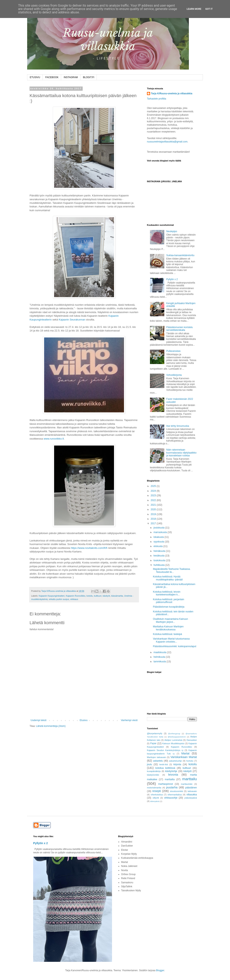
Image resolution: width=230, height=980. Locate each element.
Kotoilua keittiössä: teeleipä (167, 634)
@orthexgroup (174, 734)
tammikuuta (160, 662)
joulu (149, 764)
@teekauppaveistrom (177, 737)
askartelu (158, 761)
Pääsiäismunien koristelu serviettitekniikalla (180, 329)
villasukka (192, 795)
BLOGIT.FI (89, 77)
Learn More (194, 9)
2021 (154, 505)
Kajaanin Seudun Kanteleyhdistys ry (165, 750)
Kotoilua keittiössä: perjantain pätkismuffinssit (169, 601)
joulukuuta (159, 528)
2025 (154, 486)
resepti (157, 791)
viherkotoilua (157, 795)
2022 (154, 500)
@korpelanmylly (155, 733)
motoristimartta (154, 788)
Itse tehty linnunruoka (178, 426)
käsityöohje (171, 771)
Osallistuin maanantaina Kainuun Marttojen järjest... (170, 620)
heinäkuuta (160, 551)
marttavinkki (187, 784)
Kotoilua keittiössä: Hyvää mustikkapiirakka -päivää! (168, 578)
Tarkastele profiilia (157, 99)
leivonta (173, 775)
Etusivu (84, 720)
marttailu (189, 779)
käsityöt (106, 596)
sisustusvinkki (176, 791)
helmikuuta (160, 657)
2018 (154, 519)
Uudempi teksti (38, 720)
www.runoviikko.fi (54, 439)
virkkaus (74, 599)
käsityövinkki (153, 775)
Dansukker (192, 740)
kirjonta (177, 764)
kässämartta (117, 596)
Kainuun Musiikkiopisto (173, 743)
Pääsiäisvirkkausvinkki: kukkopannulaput (175, 646)
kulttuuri (98, 596)
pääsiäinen (191, 788)
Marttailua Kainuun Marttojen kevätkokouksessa (168, 628)
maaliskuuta (160, 652)
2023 (154, 495)
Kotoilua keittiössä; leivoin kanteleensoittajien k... (167, 593)
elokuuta (158, 546)
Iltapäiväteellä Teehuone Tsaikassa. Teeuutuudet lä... (172, 570)
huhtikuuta (159, 565)
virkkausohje (171, 798)
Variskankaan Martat (184, 757)
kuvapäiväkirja (154, 771)
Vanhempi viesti (129, 720)
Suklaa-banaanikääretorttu (180, 255)
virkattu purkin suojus (59, 599)
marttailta (170, 779)
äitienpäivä (155, 801)
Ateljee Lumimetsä (173, 740)
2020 (154, 509)
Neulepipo (172, 231)
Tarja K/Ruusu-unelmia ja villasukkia (172, 94)
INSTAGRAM (71, 77)
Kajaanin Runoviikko (76, 596)
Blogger (160, 970)
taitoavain (192, 791)
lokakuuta (159, 537)
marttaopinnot (165, 784)
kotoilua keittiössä (165, 768)
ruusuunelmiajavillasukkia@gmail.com (167, 142)
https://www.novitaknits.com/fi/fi (89, 548)
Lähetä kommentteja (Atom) (51, 726)
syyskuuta (159, 542)
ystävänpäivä (191, 798)
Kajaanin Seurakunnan (72, 320)
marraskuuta (161, 532)
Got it (209, 9)
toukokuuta (160, 560)
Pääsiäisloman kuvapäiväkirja (169, 607)
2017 (154, 523)
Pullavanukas (173, 351)
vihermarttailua (175, 795)
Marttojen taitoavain (157, 757)
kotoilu (90, 596)
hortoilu (190, 761)
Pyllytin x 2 (172, 279)
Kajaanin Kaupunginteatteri (52, 596)
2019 (154, 514)
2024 (154, 491)
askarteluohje (175, 761)
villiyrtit (156, 798)
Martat (185, 753)
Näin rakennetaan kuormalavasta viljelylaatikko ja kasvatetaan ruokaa (181, 453)
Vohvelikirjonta (174, 375)
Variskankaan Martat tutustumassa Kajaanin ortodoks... (171, 640)
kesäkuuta (159, 556)
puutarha (172, 787)
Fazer (153, 743)
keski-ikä (164, 764)
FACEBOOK (52, 77)
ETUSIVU (35, 77)
